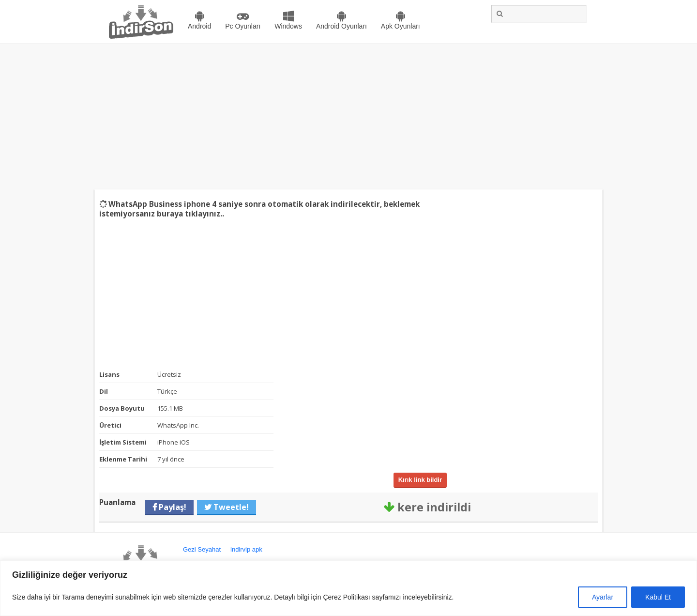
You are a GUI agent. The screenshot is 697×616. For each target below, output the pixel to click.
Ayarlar (603, 597)
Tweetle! (230, 507)
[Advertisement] (348, 117)
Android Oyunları (341, 26)
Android (199, 26)
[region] (348, 588)
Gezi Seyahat (202, 549)
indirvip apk (246, 549)
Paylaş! (172, 507)
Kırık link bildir (420, 480)
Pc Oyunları (243, 26)
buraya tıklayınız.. (190, 214)
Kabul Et (658, 597)
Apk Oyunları (401, 26)
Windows (288, 26)
